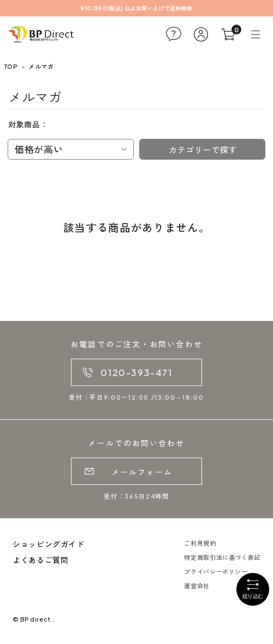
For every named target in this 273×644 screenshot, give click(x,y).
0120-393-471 (136, 373)
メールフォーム (142, 472)
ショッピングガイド (49, 544)
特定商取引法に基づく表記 (222, 557)
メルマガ (41, 66)
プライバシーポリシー (216, 572)
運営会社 (197, 586)
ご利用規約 (200, 543)
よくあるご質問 (40, 560)
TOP (11, 66)
